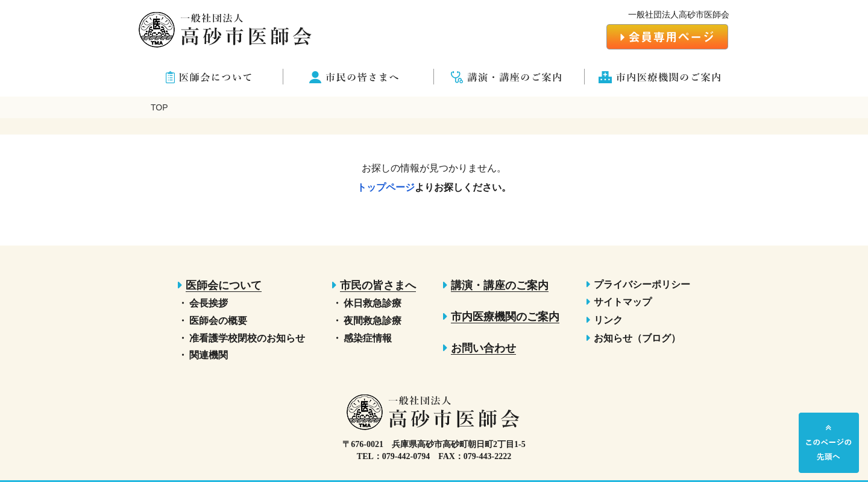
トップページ (386, 187)
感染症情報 (368, 338)
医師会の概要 (218, 321)
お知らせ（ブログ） (637, 338)
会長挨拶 (209, 303)
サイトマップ (623, 302)
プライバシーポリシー (642, 284)
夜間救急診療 (373, 321)
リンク (608, 320)
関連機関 (209, 355)
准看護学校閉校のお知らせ (247, 338)
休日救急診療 (373, 303)
